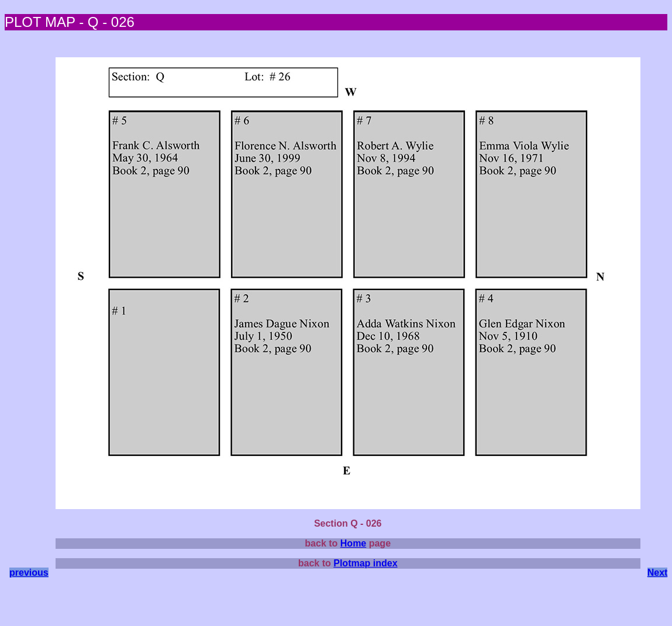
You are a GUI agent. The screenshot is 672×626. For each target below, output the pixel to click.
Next (658, 573)
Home (353, 543)
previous (29, 573)
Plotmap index (365, 563)
